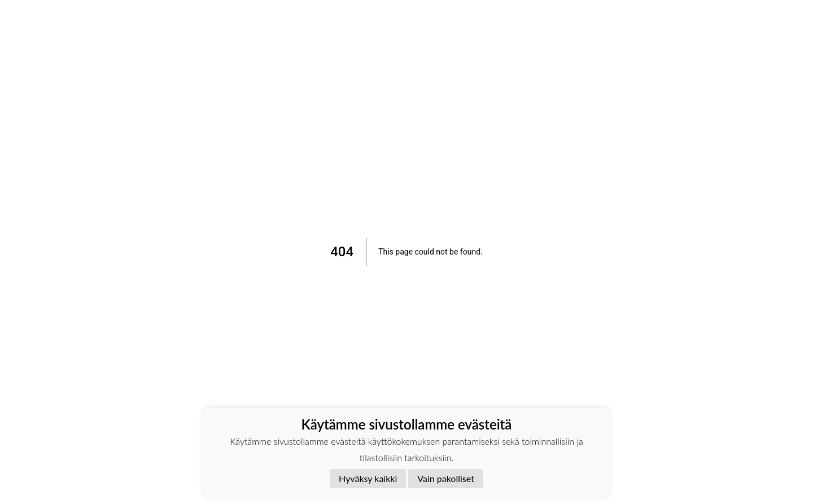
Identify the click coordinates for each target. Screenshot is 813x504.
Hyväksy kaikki (368, 478)
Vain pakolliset (446, 478)
